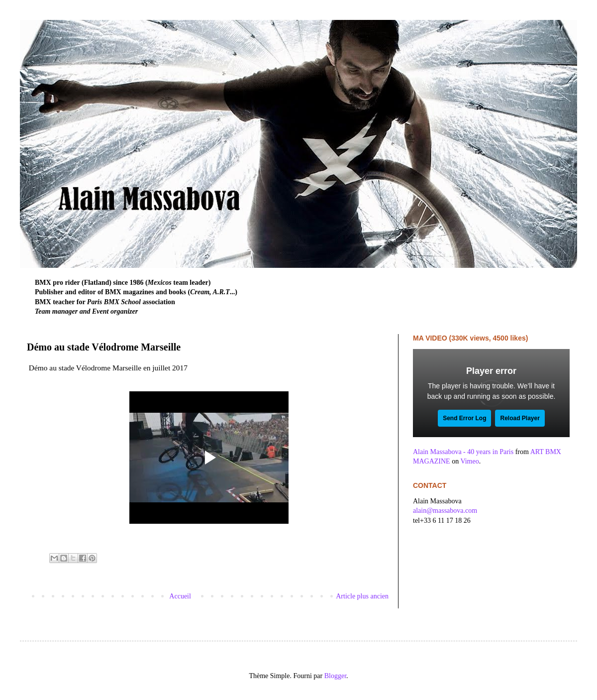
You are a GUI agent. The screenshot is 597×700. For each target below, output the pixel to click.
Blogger (335, 676)
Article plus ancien (362, 596)
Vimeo (469, 461)
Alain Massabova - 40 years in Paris (463, 452)
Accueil (180, 596)
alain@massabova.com (445, 511)
